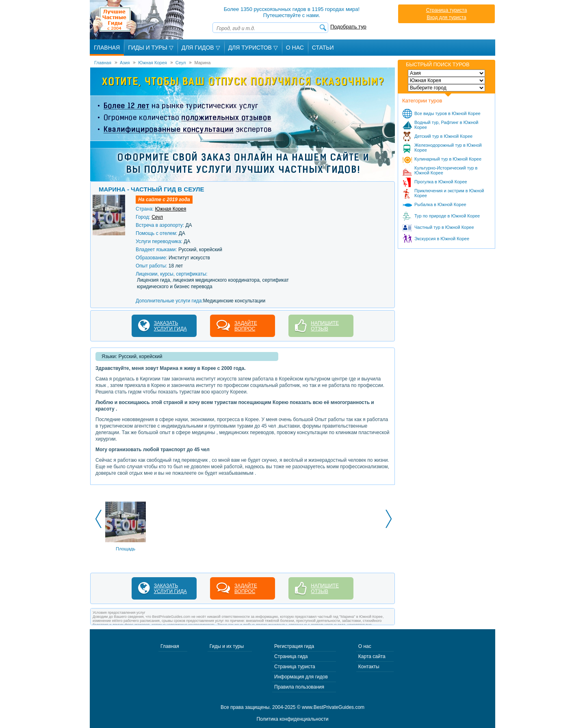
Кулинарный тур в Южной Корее (448, 159)
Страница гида (291, 656)
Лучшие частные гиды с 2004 (138, 20)
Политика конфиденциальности (292, 719)
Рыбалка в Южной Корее (440, 204)
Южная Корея (170, 209)
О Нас (295, 48)
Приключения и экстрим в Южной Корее (449, 193)
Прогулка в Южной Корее (441, 182)
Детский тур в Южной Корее (443, 136)
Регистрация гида (294, 646)
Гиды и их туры (227, 646)
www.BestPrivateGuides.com (333, 707)
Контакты (369, 667)
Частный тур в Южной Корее (444, 227)
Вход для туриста (446, 17)
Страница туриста (447, 10)
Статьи (323, 48)
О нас (365, 646)
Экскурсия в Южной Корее (442, 239)
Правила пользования (299, 687)
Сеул (157, 217)
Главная (107, 48)
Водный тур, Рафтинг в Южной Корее (446, 125)
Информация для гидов (301, 677)
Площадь (126, 549)
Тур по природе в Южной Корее (447, 216)
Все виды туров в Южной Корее (447, 113)
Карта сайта (372, 656)
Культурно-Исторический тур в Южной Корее (446, 170)
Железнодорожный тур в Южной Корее (448, 148)
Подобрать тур (348, 27)
